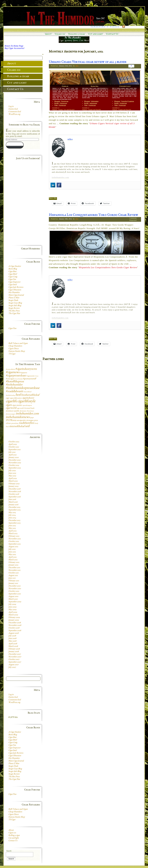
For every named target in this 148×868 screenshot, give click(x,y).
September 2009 (15, 602)
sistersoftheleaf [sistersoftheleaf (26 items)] (17, 426)
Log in (11, 106)
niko (77, 66)
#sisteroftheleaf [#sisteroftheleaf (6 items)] (27, 392)
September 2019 (15, 468)
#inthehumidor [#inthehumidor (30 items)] (14, 385)
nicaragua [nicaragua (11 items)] (30, 420)
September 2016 (15, 497)
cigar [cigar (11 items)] (8, 398)
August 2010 (13, 597)
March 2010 (13, 599)
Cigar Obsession (15, 290)
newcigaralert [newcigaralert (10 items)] (21, 420)
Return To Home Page (14, 46)
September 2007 (15, 662)
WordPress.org (14, 114)
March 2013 (13, 534)
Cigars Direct (14, 349)
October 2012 (14, 541)
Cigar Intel (13, 285)
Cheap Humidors (15, 346)
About (48, 34)
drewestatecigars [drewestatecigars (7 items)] (11, 414)
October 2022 (14, 442)
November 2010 (15, 589)
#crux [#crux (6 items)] (37, 376)
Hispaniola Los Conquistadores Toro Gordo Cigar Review (93, 215)
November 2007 (15, 657)
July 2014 (12, 515)
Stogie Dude (13, 300)
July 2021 (12, 452)
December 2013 (14, 520)
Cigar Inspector (14, 282)
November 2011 (14, 570)
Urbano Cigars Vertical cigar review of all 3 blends (88, 62)
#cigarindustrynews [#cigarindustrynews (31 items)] (26, 369)
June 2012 (12, 552)
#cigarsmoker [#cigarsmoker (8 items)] (31, 376)
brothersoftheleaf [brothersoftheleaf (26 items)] (30, 395)
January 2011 (13, 583)
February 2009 (14, 618)
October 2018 (14, 494)
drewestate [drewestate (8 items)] (23, 411)
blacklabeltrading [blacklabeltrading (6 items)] (10, 395)
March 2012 (13, 560)
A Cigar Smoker (15, 266)
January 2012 (13, 565)
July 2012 (12, 549)
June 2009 (12, 607)
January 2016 (13, 505)
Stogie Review (14, 308)
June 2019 (12, 473)
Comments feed (15, 112)
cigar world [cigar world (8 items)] (20, 408)
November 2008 (15, 625)
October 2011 (14, 573)
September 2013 (14, 523)
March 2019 (13, 481)
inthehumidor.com (60, 177)
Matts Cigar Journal (16, 295)
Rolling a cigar (77, 34)
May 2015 (12, 513)
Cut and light (96, 34)
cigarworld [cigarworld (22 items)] (11, 408)
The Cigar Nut (14, 314)
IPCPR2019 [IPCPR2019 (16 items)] (11, 420)
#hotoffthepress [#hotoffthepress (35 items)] (15, 382)
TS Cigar (12, 354)
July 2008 (12, 636)
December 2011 (14, 568)
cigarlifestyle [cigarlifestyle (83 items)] (26, 401)
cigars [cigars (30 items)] (9, 405)
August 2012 (13, 547)
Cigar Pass (12, 328)
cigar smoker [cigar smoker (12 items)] (17, 405)
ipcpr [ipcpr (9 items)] (32, 418)
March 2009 (13, 615)
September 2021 (15, 450)
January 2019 (13, 486)
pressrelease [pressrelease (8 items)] (15, 423)
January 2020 (14, 458)
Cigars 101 (60, 34)
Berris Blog (13, 269)
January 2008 (14, 652)
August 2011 (13, 576)
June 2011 (12, 578)
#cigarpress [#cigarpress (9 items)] (23, 373)
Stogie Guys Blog (15, 303)
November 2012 (15, 539)
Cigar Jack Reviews (16, 287)
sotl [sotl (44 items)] (27, 426)
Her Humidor (14, 293)
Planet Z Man (14, 298)
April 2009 (13, 612)
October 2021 (14, 447)
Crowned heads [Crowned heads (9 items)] (29, 408)
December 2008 (15, 623)
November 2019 (15, 463)
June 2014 (12, 518)
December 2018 (14, 489)
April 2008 (13, 644)
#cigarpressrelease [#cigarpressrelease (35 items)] (16, 376)
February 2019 (14, 484)
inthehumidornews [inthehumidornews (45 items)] (18, 417)
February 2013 (14, 536)
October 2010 (14, 591)
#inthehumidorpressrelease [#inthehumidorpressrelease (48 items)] (23, 388)
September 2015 (14, 510)
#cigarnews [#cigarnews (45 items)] (13, 372)
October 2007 (14, 659)
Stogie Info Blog (15, 306)
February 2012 (14, 562)
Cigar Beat (12, 272)
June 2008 (12, 639)
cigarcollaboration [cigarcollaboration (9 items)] (16, 398)
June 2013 (12, 526)
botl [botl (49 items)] (18, 395)
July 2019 (12, 471)
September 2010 (15, 594)
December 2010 (14, 586)
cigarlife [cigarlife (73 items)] (11, 401)
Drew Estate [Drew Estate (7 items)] (30, 411)
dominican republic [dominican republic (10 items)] (12, 411)
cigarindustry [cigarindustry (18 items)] (28, 398)
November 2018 (15, 492)
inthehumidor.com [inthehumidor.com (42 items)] (27, 414)
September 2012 (15, 544)
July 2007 (12, 667)
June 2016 (12, 500)
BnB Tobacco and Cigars (18, 343)
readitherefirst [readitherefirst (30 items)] (26, 423)
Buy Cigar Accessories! (15, 48)
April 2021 (12, 455)
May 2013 (12, 528)
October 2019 (14, 465)
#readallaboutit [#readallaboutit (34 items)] (14, 392)
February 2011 (14, 581)
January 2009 (14, 620)
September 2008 (15, 631)
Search (9, 851)
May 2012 (12, 555)
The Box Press (14, 311)
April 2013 (12, 531)
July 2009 (12, 604)
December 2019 (14, 460)
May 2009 (12, 610)
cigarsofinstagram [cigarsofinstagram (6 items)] (27, 405)
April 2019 (12, 479)
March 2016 (13, 502)
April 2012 (12, 557)
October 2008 (14, 628)
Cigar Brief (13, 274)
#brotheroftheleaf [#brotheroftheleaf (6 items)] (10, 369)
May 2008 (12, 641)
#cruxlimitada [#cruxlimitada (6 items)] (19, 379)
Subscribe (15, 145)
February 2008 (14, 649)
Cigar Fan (12, 279)
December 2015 (14, 507)
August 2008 (13, 633)
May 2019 (12, 476)
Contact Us (112, 34)
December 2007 (15, 654)
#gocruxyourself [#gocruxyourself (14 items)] (29, 379)
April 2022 (13, 444)
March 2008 (13, 646)
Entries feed (13, 109)
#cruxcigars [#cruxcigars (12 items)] (10, 379)
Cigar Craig (13, 277)
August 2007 (13, 665)
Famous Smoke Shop (17, 351)
